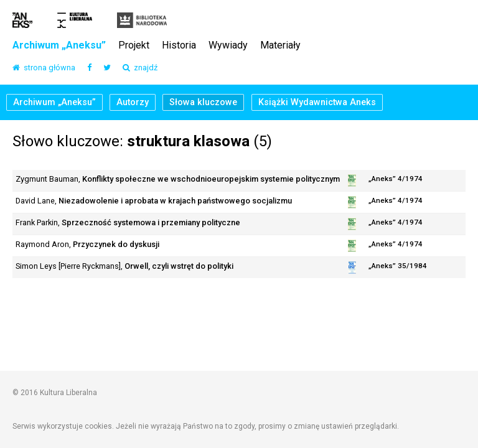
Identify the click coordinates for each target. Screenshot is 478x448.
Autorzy (133, 102)
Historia (179, 46)
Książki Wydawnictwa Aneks (317, 102)
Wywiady (228, 46)
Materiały (280, 46)
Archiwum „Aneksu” (59, 46)
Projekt (134, 46)
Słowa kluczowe (203, 102)
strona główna (44, 68)
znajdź (140, 68)
